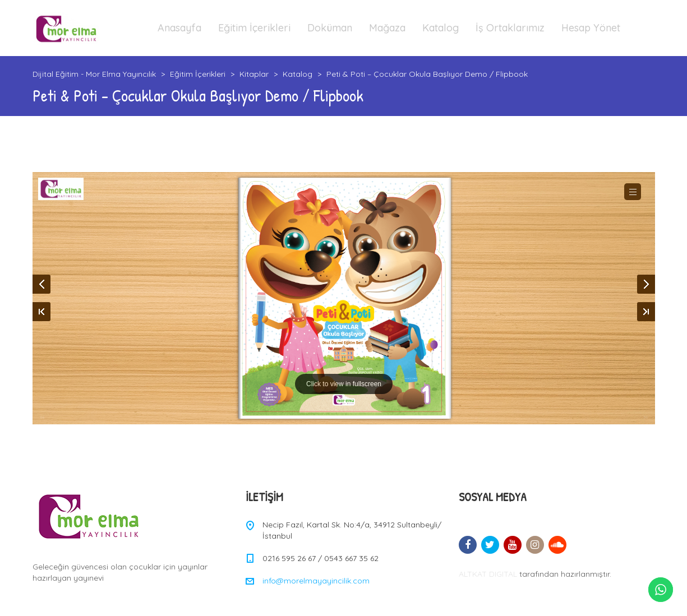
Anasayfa (179, 28)
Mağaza (387, 28)
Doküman (330, 28)
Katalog (441, 28)
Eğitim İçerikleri (254, 28)
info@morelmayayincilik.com (316, 581)
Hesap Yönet (591, 28)
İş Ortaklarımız (510, 28)
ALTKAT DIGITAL (488, 574)
